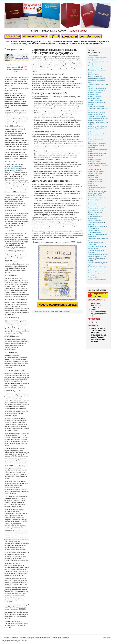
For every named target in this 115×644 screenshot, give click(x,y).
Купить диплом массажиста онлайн (97, 150)
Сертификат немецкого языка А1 (98, 110)
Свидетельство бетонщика (97, 133)
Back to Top (107, 638)
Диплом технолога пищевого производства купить (98, 193)
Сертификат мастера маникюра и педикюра (95, 67)
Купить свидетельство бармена (95, 183)
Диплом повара (93, 74)
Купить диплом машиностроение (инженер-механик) (97, 188)
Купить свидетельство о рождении (96, 130)
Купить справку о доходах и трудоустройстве (97, 227)
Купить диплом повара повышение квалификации (97, 197)
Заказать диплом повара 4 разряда (97, 103)
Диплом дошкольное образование (95, 213)
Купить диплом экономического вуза (95, 205)
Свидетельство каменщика (97, 143)
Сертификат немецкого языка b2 (98, 239)
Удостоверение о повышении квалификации (98, 63)
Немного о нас (93, 56)
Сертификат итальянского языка (97, 71)
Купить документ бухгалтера (98, 271)
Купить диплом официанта (97, 163)
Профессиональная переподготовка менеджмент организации (98, 234)
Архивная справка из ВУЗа (97, 257)
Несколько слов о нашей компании (96, 223)
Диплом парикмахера (95, 173)
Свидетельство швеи (95, 180)
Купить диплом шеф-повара (97, 153)
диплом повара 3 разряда (97, 113)
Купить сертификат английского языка (94, 97)
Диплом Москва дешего (96, 230)
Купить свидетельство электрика (95, 140)
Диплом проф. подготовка (97, 90)
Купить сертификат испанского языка (94, 160)
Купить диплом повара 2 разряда (96, 156)
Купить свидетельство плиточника (95, 136)
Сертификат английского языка (96, 81)
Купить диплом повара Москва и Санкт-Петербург (97, 116)
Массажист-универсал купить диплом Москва (98, 248)
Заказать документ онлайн (97, 78)
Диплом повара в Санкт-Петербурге (96, 243)
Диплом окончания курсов (97, 88)
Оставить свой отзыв (95, 100)
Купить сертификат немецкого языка (94, 93)
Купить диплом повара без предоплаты (97, 268)
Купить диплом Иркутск (96, 106)
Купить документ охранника (97, 127)
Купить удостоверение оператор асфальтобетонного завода (98, 123)
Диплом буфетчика (94, 220)
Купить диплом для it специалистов (95, 217)
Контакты (91, 86)
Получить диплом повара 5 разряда (97, 260)
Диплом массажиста (95, 76)
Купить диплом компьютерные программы (97, 278)
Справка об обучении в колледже (96, 252)
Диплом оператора (94, 169)
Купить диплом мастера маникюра (96, 146)
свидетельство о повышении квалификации (98, 59)
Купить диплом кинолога (96, 171)
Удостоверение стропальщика (93, 177)
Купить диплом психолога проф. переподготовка (97, 209)
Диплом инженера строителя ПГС (98, 166)
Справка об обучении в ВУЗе (98, 119)
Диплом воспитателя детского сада (98, 264)
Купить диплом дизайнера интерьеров (97, 274)
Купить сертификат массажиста (94, 201)
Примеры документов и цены (98, 84)
